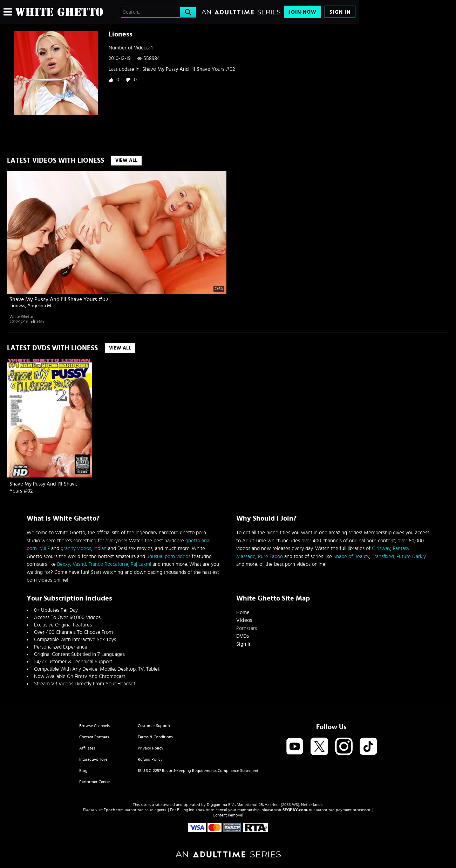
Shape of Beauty (351, 557)
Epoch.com (114, 810)
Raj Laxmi (141, 564)
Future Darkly (411, 557)
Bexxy (64, 564)
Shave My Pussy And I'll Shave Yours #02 (189, 69)
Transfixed (383, 557)
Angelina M (39, 306)
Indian (100, 548)
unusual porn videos (168, 557)
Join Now (302, 12)
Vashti (79, 564)
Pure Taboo (270, 557)
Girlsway (381, 548)
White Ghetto (21, 317)
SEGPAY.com (295, 810)
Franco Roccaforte (108, 564)
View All (126, 161)
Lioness (17, 306)
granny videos (76, 548)
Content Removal (228, 815)
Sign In (340, 12)
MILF (45, 548)
